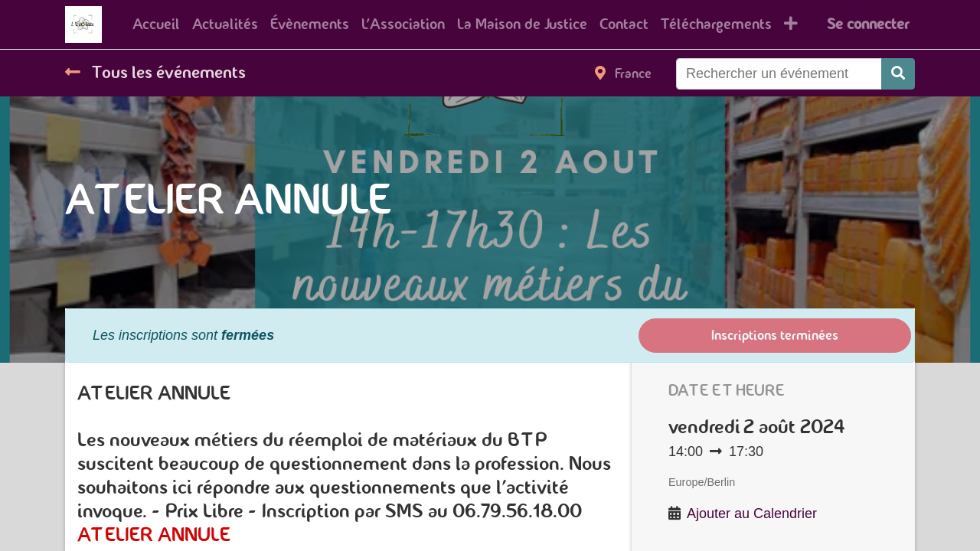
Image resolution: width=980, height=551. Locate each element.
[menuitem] (156, 24)
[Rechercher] (898, 74)
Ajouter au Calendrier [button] (752, 514)
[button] (791, 24)
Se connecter (868, 24)
